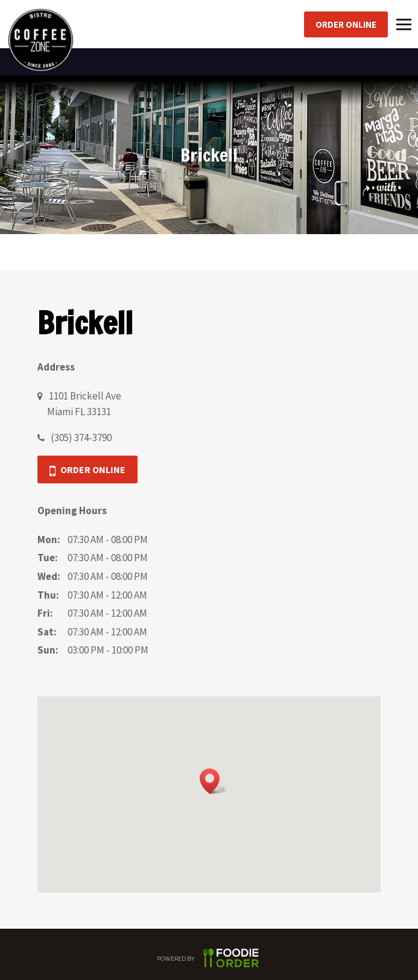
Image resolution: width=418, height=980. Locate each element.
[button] (214, 781)
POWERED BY (209, 960)
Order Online (346, 24)
